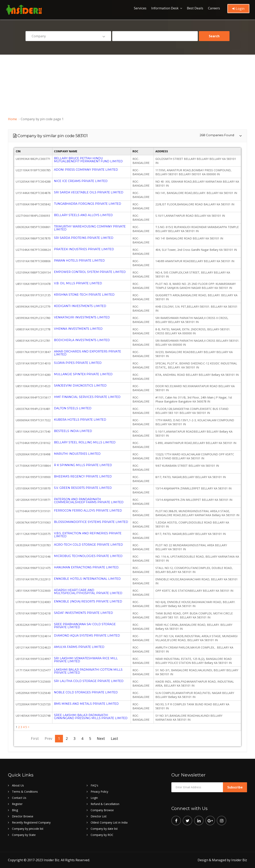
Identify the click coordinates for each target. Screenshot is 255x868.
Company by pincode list (28, 829)
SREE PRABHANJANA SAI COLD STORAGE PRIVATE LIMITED (85, 626)
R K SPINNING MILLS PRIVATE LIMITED (83, 465)
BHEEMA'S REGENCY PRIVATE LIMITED (83, 476)
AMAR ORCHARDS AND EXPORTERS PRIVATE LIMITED (88, 353)
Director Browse (23, 816)
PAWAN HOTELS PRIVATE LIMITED (79, 261)
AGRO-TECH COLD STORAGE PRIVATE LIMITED (88, 545)
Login (238, 9)
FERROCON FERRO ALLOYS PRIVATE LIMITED (88, 511)
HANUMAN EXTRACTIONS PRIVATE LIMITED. (87, 567)
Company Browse (102, 810)
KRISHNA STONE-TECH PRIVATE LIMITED (84, 295)
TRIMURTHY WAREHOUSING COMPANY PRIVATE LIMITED (90, 228)
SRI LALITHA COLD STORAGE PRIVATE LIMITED (89, 681)
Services (140, 8)
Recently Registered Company (31, 822)
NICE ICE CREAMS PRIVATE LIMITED (81, 181)
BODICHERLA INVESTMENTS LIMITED (82, 340)
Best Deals (195, 8)
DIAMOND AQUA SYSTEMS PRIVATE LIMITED (87, 636)
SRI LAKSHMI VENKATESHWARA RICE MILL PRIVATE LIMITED (86, 660)
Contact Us (19, 798)
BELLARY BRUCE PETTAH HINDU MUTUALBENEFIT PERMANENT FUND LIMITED (88, 160)
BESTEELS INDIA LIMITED (73, 431)
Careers (214, 8)
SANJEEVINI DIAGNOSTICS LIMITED (80, 386)
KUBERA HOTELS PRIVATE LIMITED (80, 420)
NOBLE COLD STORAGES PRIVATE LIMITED (86, 692)
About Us (18, 785)
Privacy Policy (99, 792)
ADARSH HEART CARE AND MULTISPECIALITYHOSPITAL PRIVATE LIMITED (88, 592)
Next (100, 738)
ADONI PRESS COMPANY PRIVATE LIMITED (86, 170)
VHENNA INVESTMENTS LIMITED (78, 329)
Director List (99, 816)
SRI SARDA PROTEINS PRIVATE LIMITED (84, 238)
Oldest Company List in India (109, 822)
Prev (48, 738)
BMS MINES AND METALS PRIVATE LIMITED (86, 704)
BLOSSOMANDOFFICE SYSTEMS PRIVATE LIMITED (91, 522)
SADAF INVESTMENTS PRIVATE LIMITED (83, 613)
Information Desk (165, 8)
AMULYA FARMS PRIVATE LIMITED (79, 647)
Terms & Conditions (25, 792)
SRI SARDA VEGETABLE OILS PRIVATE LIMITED (89, 192)
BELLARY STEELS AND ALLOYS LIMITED (83, 215)
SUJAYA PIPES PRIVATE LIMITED (78, 363)
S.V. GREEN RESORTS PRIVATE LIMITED (83, 488)
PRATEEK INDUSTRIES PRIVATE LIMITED (84, 249)
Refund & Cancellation (105, 804)
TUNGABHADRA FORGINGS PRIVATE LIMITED (88, 204)
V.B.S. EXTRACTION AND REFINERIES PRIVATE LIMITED (88, 535)
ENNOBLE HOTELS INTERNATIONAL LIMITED (87, 579)
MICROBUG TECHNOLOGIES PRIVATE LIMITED (88, 556)
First (34, 738)
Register (17, 804)
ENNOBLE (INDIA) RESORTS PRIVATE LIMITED (88, 601)
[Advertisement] (127, 85)
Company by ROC (102, 835)
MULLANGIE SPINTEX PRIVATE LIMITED (83, 374)
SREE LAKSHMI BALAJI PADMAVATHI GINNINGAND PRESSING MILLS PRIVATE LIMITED (91, 717)
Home (12, 119)
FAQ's (94, 785)
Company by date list (104, 829)
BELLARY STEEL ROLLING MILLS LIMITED (85, 442)
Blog (15, 810)
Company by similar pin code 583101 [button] (126, 136)
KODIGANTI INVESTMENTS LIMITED (80, 306)
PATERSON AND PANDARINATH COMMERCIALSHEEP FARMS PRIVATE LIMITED (89, 501)
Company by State (24, 835)
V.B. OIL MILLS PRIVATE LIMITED (78, 283)
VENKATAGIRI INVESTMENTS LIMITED (82, 317)
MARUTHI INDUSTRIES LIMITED (77, 454)
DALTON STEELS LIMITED (73, 408)
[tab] (127, 136)
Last (114, 738)
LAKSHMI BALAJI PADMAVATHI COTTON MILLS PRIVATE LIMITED (88, 671)
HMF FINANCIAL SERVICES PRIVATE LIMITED (87, 397)
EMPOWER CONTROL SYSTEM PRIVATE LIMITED (90, 272)
